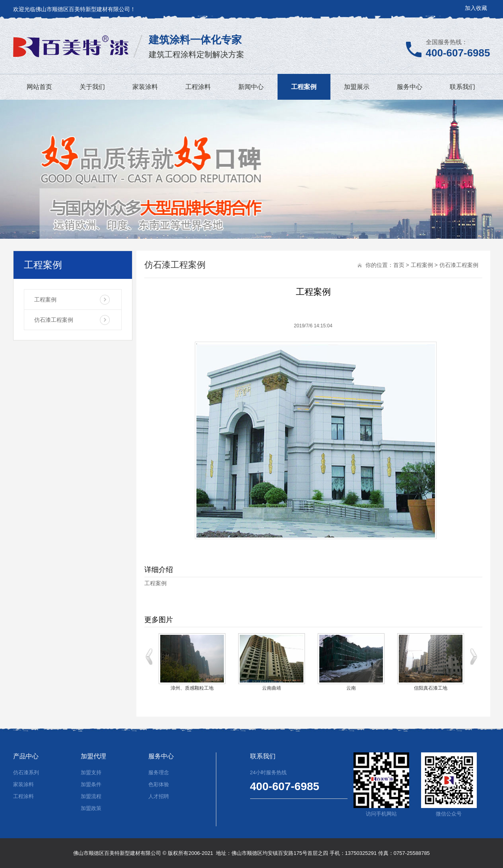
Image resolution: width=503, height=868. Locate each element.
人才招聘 (159, 796)
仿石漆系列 (26, 772)
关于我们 (92, 87)
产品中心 (26, 756)
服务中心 (410, 87)
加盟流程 (91, 796)
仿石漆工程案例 (54, 320)
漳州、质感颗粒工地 (192, 688)
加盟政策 (91, 808)
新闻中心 (251, 87)
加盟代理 (93, 756)
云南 (351, 688)
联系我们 (462, 87)
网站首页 (39, 87)
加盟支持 (91, 772)
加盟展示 (357, 87)
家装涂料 (145, 87)
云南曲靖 (272, 688)
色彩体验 (159, 784)
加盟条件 (91, 784)
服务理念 (159, 772)
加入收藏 (476, 8)
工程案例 (304, 87)
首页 (399, 265)
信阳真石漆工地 (431, 688)
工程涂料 (198, 87)
